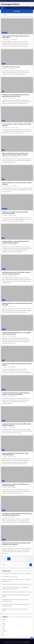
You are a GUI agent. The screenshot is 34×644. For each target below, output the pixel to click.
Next (24, 559)
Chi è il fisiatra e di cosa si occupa (11, 67)
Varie (3, 179)
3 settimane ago (6, 127)
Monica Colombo (14, 39)
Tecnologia (5, 33)
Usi (3, 91)
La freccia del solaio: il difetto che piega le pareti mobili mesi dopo (17, 584)
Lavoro (3, 627)
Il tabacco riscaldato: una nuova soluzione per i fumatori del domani (17, 592)
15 (20, 559)
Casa (3, 150)
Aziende (4, 269)
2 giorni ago (5, 69)
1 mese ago (5, 215)
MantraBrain (26, 642)
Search (31, 565)
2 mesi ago (4, 307)
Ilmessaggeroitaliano (10, 4)
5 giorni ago (5, 98)
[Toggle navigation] (5, 8)
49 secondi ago (5, 39)
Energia (4, 625)
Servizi (4, 64)
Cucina (3, 623)
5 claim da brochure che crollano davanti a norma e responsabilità (16, 574)
